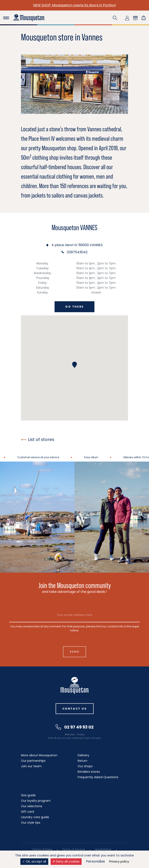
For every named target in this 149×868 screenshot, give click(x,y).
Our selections (32, 806)
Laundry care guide (35, 817)
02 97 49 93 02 (75, 727)
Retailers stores (89, 772)
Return (82, 761)
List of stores (38, 439)
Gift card (27, 812)
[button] (115, 18)
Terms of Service (74, 849)
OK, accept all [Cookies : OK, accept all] (34, 861)
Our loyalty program (36, 801)
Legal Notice (103, 849)
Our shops (85, 766)
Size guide (28, 795)
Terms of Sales (42, 849)
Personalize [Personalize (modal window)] (95, 861)
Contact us (75, 709)
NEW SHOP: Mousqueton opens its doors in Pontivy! (75, 5)
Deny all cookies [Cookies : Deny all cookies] (66, 861)
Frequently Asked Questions (98, 777)
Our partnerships (33, 761)
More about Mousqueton (39, 755)
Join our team (31, 766)
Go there (74, 307)
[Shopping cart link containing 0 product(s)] (144, 18)
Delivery (83, 755)
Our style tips (31, 823)
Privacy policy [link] (119, 861)
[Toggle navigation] (6, 18)
